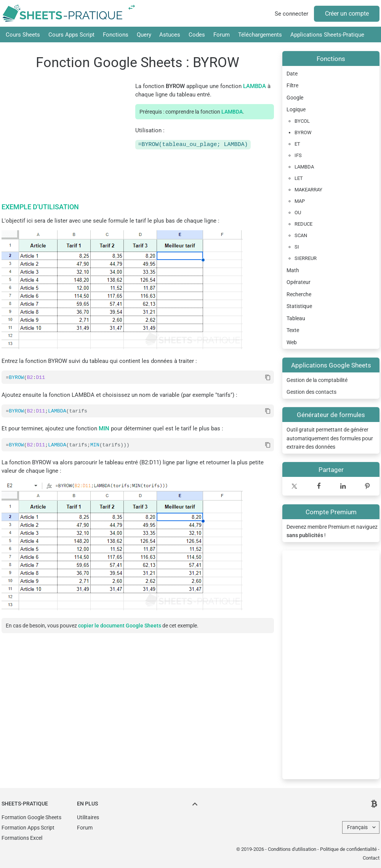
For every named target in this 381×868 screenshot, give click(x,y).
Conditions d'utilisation (292, 849)
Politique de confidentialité (348, 849)
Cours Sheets (23, 35)
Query (144, 35)
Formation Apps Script (28, 828)
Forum (222, 35)
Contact (371, 858)
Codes (197, 35)
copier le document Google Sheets (120, 627)
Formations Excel (22, 838)
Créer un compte (347, 14)
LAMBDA (255, 86)
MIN (104, 429)
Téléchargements (260, 35)
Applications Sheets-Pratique (327, 35)
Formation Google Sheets (31, 817)
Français (357, 827)
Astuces (170, 35)
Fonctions (116, 35)
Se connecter (291, 14)
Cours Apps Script (71, 35)
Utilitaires (88, 817)
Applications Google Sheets (331, 365)
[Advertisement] (331, 665)
